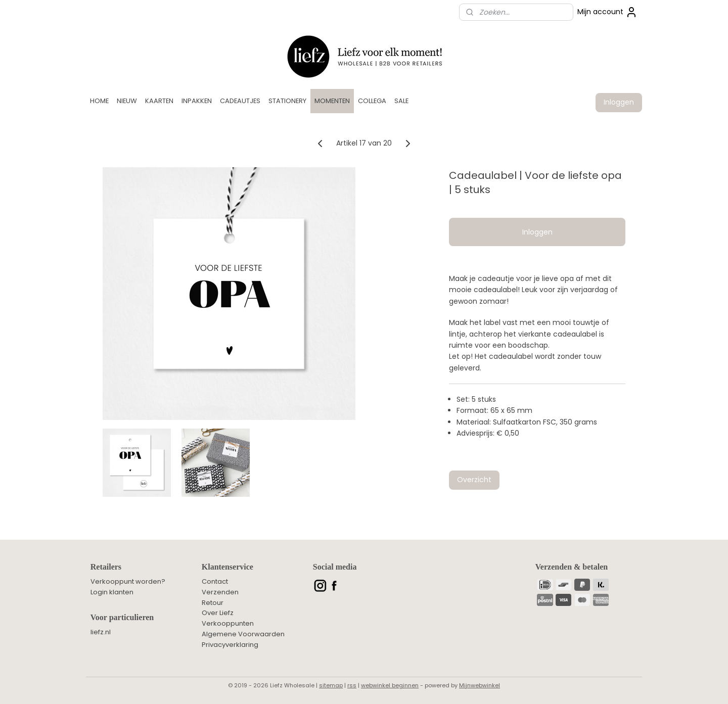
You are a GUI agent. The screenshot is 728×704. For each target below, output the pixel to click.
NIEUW (127, 101)
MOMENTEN (332, 101)
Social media (335, 567)
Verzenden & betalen (572, 567)
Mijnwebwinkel (480, 685)
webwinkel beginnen (390, 685)
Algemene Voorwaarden (243, 634)
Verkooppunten (228, 623)
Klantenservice (227, 567)
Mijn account (607, 12)
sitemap (331, 685)
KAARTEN (159, 101)
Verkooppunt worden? (128, 581)
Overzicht (474, 480)
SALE (401, 101)
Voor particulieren (122, 617)
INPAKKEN (197, 101)
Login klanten (112, 592)
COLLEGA (372, 101)
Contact (215, 581)
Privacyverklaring (230, 645)
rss (352, 685)
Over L (212, 613)
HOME (99, 101)
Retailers (106, 567)
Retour (213, 603)
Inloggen (619, 102)
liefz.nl (101, 632)
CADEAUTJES (240, 101)
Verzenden (220, 592)
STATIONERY (287, 101)
